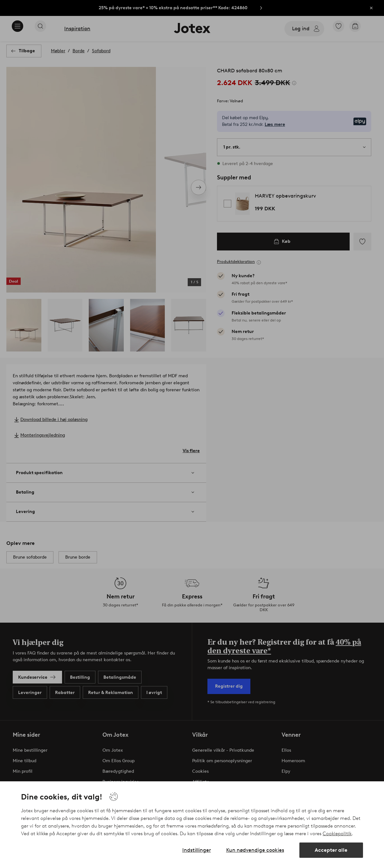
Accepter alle (331, 850)
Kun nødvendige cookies (255, 850)
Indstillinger (197, 850)
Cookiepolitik (337, 834)
